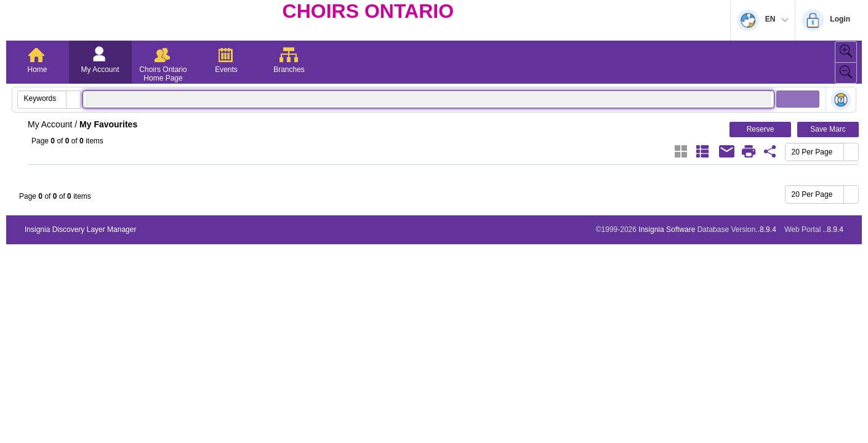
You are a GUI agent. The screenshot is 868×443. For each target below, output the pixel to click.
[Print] (749, 151)
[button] (73, 100)
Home (37, 70)
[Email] (727, 151)
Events (226, 70)
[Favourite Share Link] (770, 151)
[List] (702, 151)
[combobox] (42, 98)
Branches (289, 70)
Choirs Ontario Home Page (163, 74)
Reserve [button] (761, 129)
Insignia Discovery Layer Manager (80, 229)
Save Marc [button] (828, 129)
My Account (100, 70)
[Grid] (681, 151)
